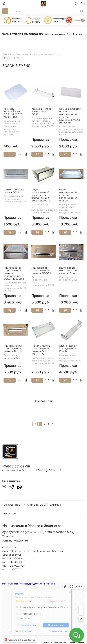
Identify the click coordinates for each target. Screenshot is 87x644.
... (59, 54)
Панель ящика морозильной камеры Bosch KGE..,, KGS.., (41, 350)
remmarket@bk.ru (15, 541)
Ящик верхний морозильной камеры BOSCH (41, 271)
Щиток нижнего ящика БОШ (14, 191)
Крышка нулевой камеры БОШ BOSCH (42, 112)
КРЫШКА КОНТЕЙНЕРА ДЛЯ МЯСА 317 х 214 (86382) (14, 113)
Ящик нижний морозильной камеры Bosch (13, 349)
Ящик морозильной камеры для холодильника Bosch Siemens (41, 195)
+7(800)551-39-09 (16, 466)
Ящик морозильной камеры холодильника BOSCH (68, 195)
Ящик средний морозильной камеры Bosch (69, 271)
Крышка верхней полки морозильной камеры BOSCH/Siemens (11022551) (70, 116)
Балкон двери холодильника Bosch (68, 349)
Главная (7, 54)
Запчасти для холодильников (35, 54)
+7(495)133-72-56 (49, 470)
